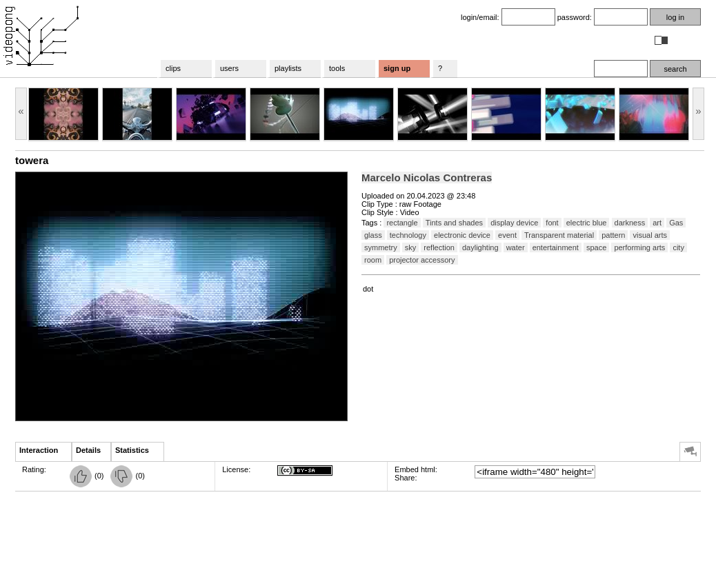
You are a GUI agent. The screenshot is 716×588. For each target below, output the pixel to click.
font (552, 223)
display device (514, 223)
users (229, 68)
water (516, 247)
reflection (439, 247)
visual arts (650, 235)
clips (173, 68)
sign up (397, 68)
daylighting (480, 247)
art (657, 223)
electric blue (587, 223)
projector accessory (422, 260)
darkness (630, 223)
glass (373, 235)
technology (408, 235)
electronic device (462, 235)
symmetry (381, 247)
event (507, 235)
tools (337, 68)
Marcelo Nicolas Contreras (427, 178)
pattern (613, 235)
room (373, 260)
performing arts (639, 247)
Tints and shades (454, 223)
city (678, 247)
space (596, 247)
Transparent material (559, 235)
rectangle (402, 223)
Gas (676, 223)
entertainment (556, 247)
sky (411, 247)
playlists (288, 68)
